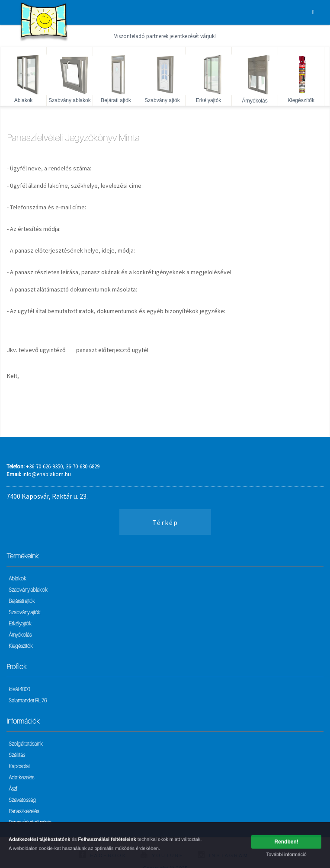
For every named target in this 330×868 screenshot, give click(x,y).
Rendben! (286, 843)
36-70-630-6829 (83, 466)
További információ (286, 856)
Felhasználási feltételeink (107, 841)
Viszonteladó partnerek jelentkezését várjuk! (165, 36)
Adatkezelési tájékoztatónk (39, 841)
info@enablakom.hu (47, 474)
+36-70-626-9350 (44, 466)
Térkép (165, 522)
